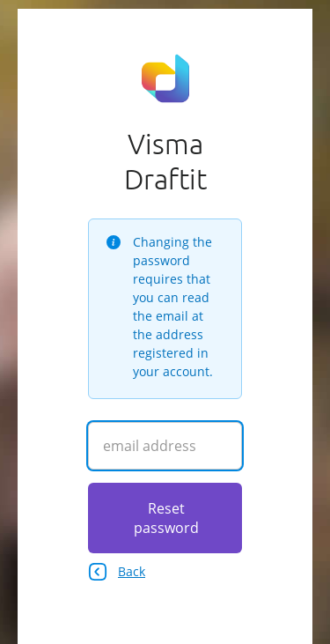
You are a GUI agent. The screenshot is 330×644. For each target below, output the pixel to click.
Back (117, 572)
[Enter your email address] (165, 446)
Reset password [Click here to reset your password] (166, 518)
